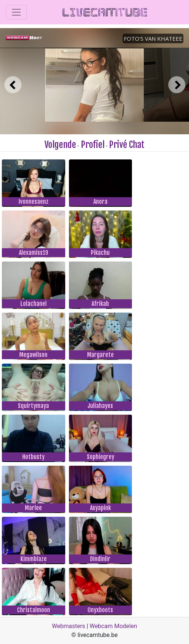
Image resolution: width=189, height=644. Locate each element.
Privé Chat (127, 145)
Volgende (60, 145)
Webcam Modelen (113, 626)
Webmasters (69, 626)
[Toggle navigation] (16, 12)
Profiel (93, 145)
